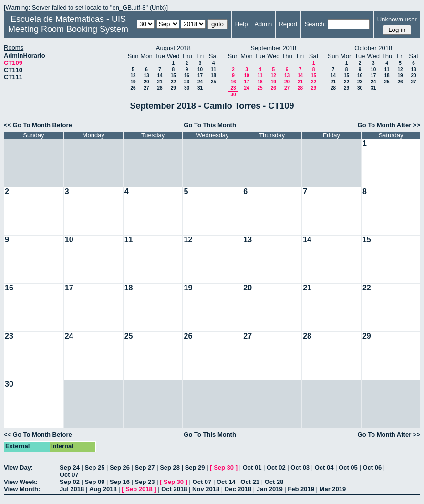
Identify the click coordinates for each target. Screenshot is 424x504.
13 (146, 76)
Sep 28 (170, 468)
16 (187, 76)
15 (173, 76)
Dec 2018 (238, 489)
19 (133, 82)
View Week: (21, 482)
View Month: (22, 489)
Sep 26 (120, 468)
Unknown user (397, 19)
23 (187, 82)
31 (200, 88)
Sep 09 (95, 482)
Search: (315, 24)
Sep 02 (70, 482)
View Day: (18, 468)
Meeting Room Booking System (68, 29)
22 (173, 82)
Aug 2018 (103, 489)
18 (213, 76)
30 (187, 88)
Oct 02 (276, 468)
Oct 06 (372, 468)
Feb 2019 (301, 489)
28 (160, 88)
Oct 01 (252, 468)
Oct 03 (300, 468)
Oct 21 (250, 482)
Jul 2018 (72, 489)
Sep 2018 (139, 489)
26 (133, 88)
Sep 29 (195, 468)
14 (160, 76)
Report (288, 24)
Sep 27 (145, 468)
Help (242, 24)
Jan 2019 (270, 489)
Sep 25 (95, 468)
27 (146, 88)
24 (200, 82)
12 (133, 76)
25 (213, 82)
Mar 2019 (333, 489)
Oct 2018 (174, 489)
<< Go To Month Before (38, 125)
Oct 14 (226, 482)
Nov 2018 (206, 489)
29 (173, 88)
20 (146, 82)
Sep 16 (120, 482)
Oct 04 (324, 468)
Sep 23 (145, 482)
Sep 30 (224, 468)
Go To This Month (210, 125)
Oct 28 (274, 482)
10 (200, 69)
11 (213, 69)
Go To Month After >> (389, 125)
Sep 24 (70, 468)
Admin (263, 24)
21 (160, 82)
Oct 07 (69, 475)
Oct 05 (348, 468)
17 (200, 76)
